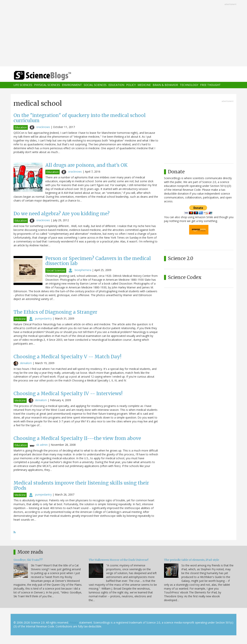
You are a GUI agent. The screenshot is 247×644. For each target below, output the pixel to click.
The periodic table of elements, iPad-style (192, 560)
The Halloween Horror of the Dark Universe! (119, 560)
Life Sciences (23, 85)
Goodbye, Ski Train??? (28, 560)
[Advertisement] (123, 34)
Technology (189, 85)
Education (116, 85)
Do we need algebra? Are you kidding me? (62, 214)
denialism (26, 363)
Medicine (144, 85)
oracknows (43, 127)
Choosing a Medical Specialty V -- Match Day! (67, 357)
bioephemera (83, 270)
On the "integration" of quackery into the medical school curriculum (80, 118)
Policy (131, 85)
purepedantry (43, 318)
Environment (72, 85)
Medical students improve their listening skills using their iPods (81, 485)
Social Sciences (95, 85)
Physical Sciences (47, 85)
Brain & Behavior (165, 85)
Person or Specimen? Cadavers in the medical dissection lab (98, 261)
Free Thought (210, 85)
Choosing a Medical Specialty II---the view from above (77, 438)
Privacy (74, 622)
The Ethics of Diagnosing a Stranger (55, 312)
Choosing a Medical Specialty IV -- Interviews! (68, 394)
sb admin (42, 445)
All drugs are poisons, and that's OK (86, 165)
